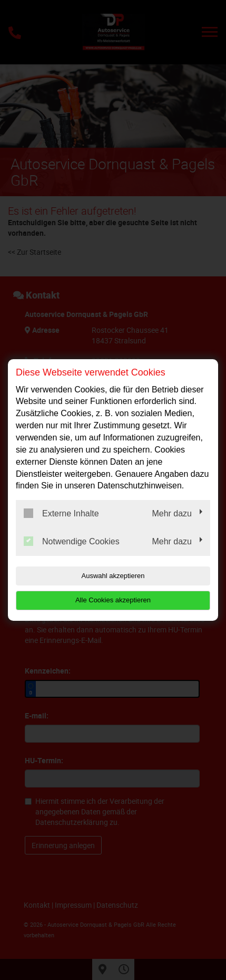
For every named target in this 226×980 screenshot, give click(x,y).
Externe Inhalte (61, 513)
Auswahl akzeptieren (113, 576)
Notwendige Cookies (72, 541)
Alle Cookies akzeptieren (113, 600)
